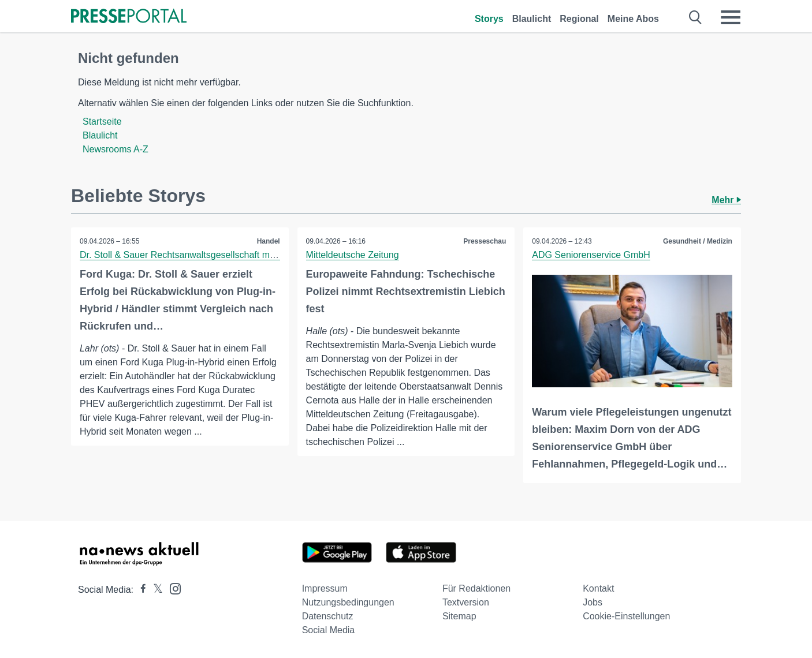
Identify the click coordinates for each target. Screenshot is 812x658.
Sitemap (459, 616)
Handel (269, 241)
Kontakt (598, 588)
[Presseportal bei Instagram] (172, 588)
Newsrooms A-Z (116, 149)
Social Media (329, 630)
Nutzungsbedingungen (348, 602)
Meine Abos (633, 19)
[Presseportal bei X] (154, 590)
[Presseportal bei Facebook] (140, 590)
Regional (579, 19)
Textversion (466, 602)
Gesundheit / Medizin (698, 241)
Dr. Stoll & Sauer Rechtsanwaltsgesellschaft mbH (180, 255)
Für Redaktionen (476, 588)
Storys (489, 19)
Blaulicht (532, 19)
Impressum (325, 588)
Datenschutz (328, 616)
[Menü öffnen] (731, 17)
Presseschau (485, 241)
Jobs (593, 602)
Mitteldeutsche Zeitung (353, 255)
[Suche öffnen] (696, 17)
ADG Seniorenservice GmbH (591, 255)
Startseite (102, 121)
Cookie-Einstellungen (626, 616)
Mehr (726, 200)
